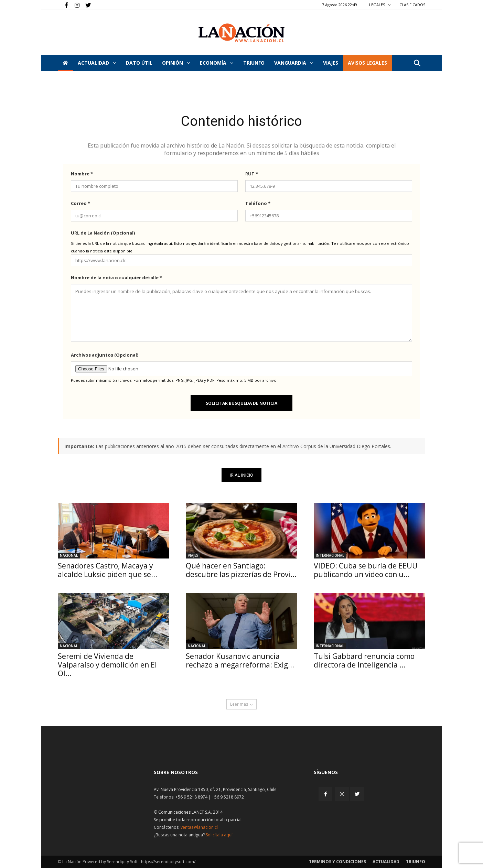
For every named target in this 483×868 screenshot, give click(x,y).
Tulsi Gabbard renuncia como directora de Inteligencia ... (364, 660)
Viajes (193, 555)
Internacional (330, 555)
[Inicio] (65, 63)
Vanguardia (294, 63)
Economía (217, 63)
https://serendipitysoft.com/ (168, 862)
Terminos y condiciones (337, 862)
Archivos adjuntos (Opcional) (105, 355)
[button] (417, 63)
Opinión (176, 63)
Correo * (80, 203)
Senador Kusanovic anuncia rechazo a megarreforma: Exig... (240, 660)
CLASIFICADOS (412, 5)
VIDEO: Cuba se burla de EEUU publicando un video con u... (366, 570)
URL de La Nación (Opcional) (103, 233)
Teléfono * (258, 203)
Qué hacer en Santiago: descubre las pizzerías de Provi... (241, 570)
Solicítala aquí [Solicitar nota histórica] (219, 835)
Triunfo (254, 63)
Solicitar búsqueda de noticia (241, 403)
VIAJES (331, 63)
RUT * (252, 174)
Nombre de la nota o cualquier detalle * (116, 278)
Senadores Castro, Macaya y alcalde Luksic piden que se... (108, 570)
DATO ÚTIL (139, 63)
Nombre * (82, 174)
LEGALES (380, 5)
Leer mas (241, 704)
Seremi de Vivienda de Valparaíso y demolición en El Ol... (107, 665)
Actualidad (97, 63)
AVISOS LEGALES (367, 63)
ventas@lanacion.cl (199, 827)
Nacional (69, 555)
